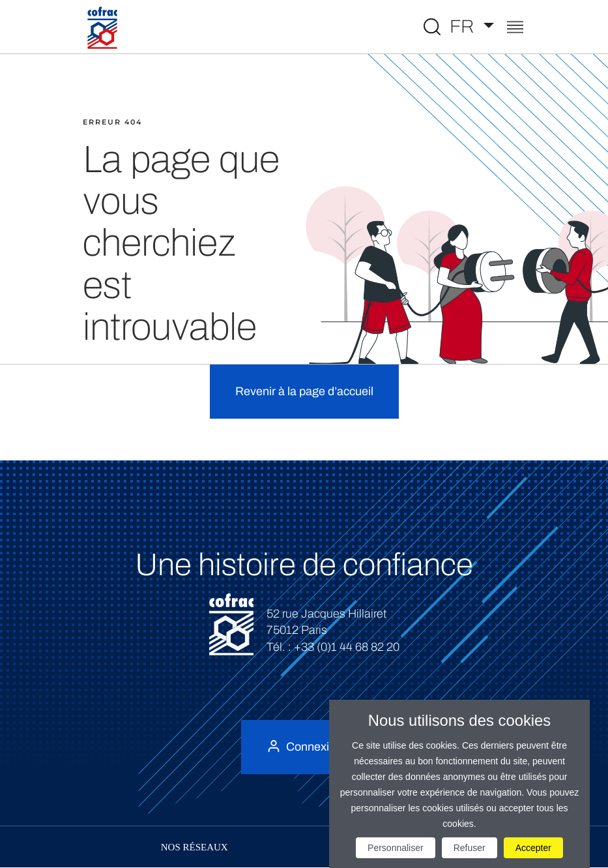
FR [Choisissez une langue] (464, 26)
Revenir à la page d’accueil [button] (304, 391)
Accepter (533, 848)
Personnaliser (396, 848)
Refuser (470, 848)
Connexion (314, 747)
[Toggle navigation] (515, 28)
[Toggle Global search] (432, 27)
